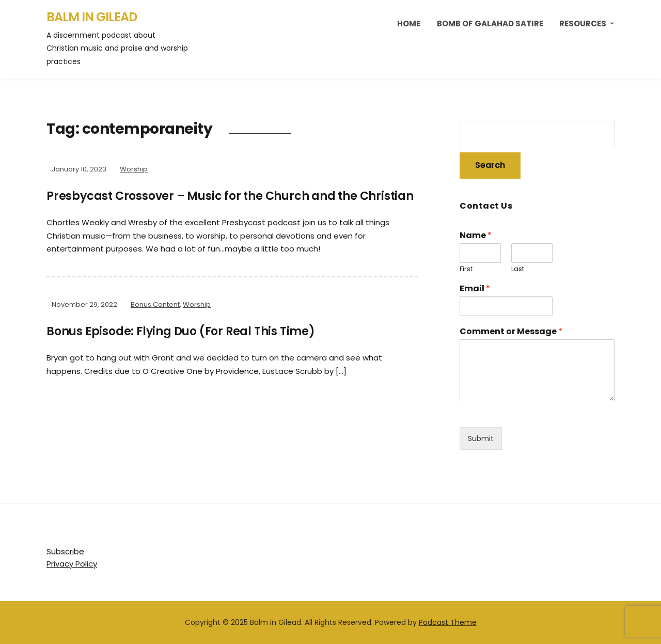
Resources (583, 23)
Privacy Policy (72, 564)
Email (475, 289)
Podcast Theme (448, 622)
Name (476, 236)
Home (409, 23)
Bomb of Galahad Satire (490, 23)
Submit (481, 438)
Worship (134, 169)
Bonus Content (155, 304)
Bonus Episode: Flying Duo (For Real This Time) (181, 331)
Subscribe (65, 551)
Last (518, 269)
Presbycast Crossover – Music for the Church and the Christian (230, 196)
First (466, 269)
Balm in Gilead (92, 17)
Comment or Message (511, 332)
